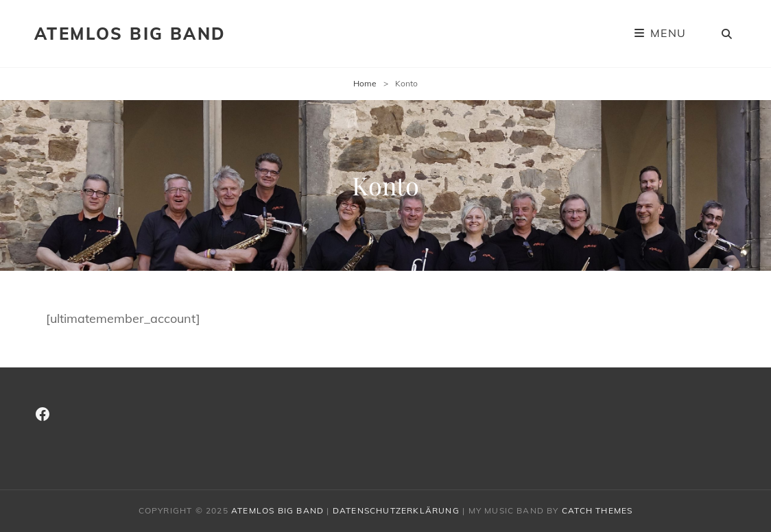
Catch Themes (597, 510)
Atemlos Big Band (130, 34)
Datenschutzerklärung (396, 510)
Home (365, 83)
